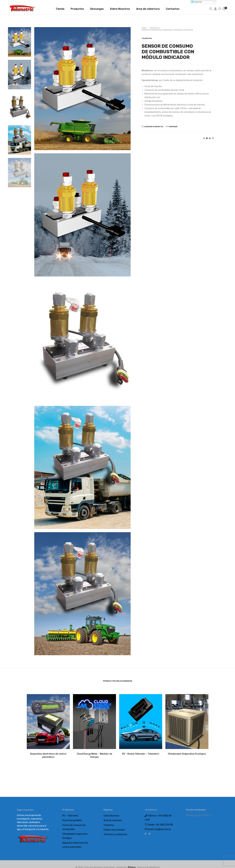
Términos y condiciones (115, 831)
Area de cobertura (113, 819)
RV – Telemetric (70, 815)
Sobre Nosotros (111, 815)
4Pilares (132, 861)
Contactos (109, 823)
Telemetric (147, 38)
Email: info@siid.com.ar (158, 827)
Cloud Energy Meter (72, 819)
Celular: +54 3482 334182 (159, 823)
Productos (155, 28)
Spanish (197, 2)
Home (144, 28)
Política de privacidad (114, 827)
